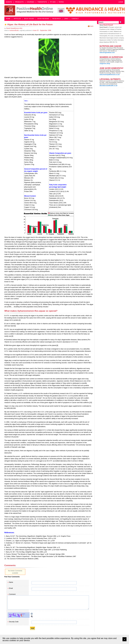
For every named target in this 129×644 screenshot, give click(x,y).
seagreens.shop (105, 63)
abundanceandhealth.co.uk (108, 86)
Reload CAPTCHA (32, 614)
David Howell (108, 25)
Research (57, 19)
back (92, 26)
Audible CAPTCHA (32, 616)
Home (8, 19)
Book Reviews (43, 19)
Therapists (42, 2)
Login (121, 2)
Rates (61, 2)
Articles (17, 19)
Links (66, 19)
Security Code (14, 622)
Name (11, 582)
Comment (12, 594)
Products (19, 2)
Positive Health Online (29, 10)
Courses (30, 2)
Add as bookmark (6, 24)
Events (9, 2)
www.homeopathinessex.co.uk (110, 75)
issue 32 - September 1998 (42, 30)
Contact (75, 19)
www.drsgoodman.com (107, 52)
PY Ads (53, 2)
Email (11, 588)
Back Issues (29, 19)
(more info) (14, 28)
